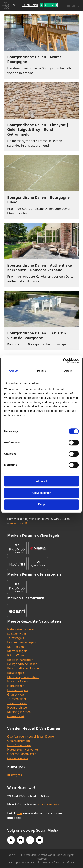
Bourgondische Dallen (22, 664)
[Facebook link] (11, 840)
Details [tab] (41, 371)
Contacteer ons (18, 758)
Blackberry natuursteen (23, 677)
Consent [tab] (15, 371)
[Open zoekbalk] (14, 5)
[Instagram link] (30, 840)
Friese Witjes (16, 655)
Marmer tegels (17, 651)
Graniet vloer (16, 694)
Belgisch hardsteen (20, 660)
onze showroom (48, 804)
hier (20, 813)
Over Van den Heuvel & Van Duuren (31, 736)
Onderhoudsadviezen (22, 754)
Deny (42, 504)
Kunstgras (15, 775)
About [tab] (68, 371)
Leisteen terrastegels (21, 642)
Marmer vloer (16, 647)
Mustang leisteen (19, 712)
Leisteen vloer (17, 634)
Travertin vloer (17, 703)
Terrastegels (16, 638)
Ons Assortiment (19, 741)
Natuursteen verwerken (23, 749)
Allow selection (41, 493)
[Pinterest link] (20, 840)
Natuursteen (16, 686)
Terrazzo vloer (17, 699)
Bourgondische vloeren (23, 668)
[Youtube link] (40, 840)
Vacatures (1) (18, 523)
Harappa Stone (17, 681)
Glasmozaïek (16, 716)
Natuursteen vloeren (21, 629)
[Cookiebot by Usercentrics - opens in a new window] (63, 361)
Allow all (42, 481)
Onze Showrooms (19, 745)
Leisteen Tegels (18, 690)
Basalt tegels (16, 673)
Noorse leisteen (18, 707)
